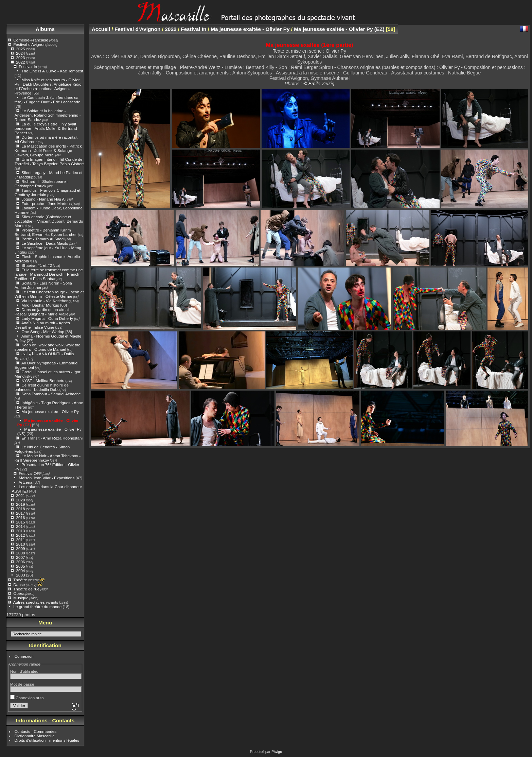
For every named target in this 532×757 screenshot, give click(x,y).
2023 (20, 58)
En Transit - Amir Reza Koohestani (52, 438)
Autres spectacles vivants (36, 602)
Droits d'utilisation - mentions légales (47, 740)
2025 (20, 49)
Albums (45, 29)
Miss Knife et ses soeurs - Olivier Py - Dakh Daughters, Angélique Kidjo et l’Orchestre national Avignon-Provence (48, 86)
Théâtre (20, 580)
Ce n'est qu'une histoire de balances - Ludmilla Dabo (42, 387)
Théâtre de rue (26, 589)
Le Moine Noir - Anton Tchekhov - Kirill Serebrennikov (48, 458)
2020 (20, 500)
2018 (20, 509)
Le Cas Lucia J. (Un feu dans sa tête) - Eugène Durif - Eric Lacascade (48, 100)
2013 (20, 531)
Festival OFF (30, 473)
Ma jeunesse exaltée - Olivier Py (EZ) (339, 29)
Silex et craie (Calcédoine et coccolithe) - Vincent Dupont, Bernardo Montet (49, 221)
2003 (20, 575)
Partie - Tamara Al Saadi (43, 239)
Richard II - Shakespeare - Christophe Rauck (41, 184)
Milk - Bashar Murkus (40, 305)
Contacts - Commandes (36, 731)
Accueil (101, 29)
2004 (20, 571)
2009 (20, 548)
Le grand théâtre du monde (37, 607)
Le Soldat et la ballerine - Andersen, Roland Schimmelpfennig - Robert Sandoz (48, 115)
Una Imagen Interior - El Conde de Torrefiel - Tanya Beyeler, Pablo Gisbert (49, 161)
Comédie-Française (31, 40)
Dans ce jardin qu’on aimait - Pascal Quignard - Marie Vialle (43, 312)
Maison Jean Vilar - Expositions (47, 478)
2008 (20, 553)
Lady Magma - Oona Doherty (48, 318)
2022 (20, 62)
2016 (20, 518)
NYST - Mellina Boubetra (43, 381)
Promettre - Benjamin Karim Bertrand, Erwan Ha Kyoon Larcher (46, 232)
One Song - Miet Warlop (43, 332)
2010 (20, 544)
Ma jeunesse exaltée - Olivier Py (50, 411)
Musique (21, 598)
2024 (20, 53)
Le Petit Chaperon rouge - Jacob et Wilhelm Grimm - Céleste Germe (49, 294)
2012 (20, 535)
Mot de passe (22, 684)
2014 (20, 526)
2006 (20, 562)
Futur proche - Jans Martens (47, 203)
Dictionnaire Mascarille (35, 736)
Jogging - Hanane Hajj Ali (44, 199)
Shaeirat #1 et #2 (37, 265)
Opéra (19, 593)
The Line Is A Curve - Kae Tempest (52, 71)
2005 (20, 566)
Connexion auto (27, 698)
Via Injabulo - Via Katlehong (46, 301)
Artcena (26, 482)
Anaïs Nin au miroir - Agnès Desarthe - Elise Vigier (42, 325)
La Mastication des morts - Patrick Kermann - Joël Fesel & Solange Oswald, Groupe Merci (48, 150)
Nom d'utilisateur (25, 671)
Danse (19, 584)
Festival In (28, 66)
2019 (20, 504)
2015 (20, 522)
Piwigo (277, 752)
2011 (20, 540)
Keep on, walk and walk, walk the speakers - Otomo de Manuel (48, 347)
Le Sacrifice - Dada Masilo (45, 243)
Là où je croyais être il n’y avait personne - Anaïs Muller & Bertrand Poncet (46, 128)
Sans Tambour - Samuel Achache (51, 394)
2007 (20, 557)
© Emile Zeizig (319, 84)
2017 (20, 513)
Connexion (24, 656)
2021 (20, 495)
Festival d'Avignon (29, 44)
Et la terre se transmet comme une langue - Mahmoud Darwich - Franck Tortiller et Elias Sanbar (49, 274)
